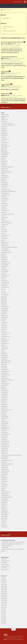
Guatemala (4, 270)
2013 (2, 600)
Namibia (3, 377)
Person (3, 564)
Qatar (3, 420)
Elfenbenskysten (5, 223)
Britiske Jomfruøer (6, 172)
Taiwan (3, 480)
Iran (2, 291)
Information (4, 561)
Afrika (3, 118)
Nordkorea (4, 396)
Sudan (3, 462)
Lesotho (3, 324)
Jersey (3, 303)
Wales (3, 520)
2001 (2, 579)
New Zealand (4, 384)
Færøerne (4, 238)
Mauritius (3, 359)
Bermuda (3, 162)
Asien (3, 141)
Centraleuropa (5, 195)
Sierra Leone (4, 443)
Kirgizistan (4, 315)
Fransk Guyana (5, 251)
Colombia (4, 198)
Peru (2, 413)
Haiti (2, 279)
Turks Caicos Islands (6, 497)
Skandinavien (4, 446)
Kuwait (3, 319)
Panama (3, 408)
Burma (3, 179)
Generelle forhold (7, 27)
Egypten (3, 218)
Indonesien (4, 287)
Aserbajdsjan (4, 139)
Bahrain (3, 148)
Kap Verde (4, 308)
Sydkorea (4, 473)
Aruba (3, 137)
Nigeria (3, 389)
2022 (2, 616)
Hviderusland (4, 284)
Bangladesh (4, 153)
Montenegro (4, 371)
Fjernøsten (4, 245)
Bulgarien (4, 176)
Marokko (3, 354)
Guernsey (4, 272)
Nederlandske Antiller (6, 380)
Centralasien (4, 193)
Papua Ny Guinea (6, 410)
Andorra (3, 127)
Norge (3, 398)
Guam (3, 268)
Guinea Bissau (5, 275)
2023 (2, 618)
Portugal (3, 417)
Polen (3, 415)
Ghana (3, 259)
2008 (2, 592)
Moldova (3, 366)
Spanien (3, 457)
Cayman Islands (5, 190)
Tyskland (3, 501)
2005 (2, 586)
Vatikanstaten (4, 513)
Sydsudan (4, 474)
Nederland (4, 378)
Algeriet (3, 121)
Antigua (3, 132)
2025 (2, 621)
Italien (3, 298)
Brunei (3, 174)
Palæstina (4, 406)
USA (2, 509)
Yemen (3, 522)
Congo (3, 202)
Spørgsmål (4, 566)
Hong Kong (4, 282)
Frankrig (3, 249)
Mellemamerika (5, 361)
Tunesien (3, 494)
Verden (3, 516)
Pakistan (3, 404)
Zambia (3, 525)
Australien (4, 142)
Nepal (3, 382)
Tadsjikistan (4, 478)
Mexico (3, 364)
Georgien (3, 258)
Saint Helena (4, 427)
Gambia (3, 256)
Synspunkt (4, 569)
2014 (2, 602)
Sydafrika (3, 469)
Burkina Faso (4, 177)
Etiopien (3, 231)
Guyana (3, 277)
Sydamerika (4, 471)
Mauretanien (4, 357)
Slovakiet (3, 450)
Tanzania (3, 481)
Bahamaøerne (5, 146)
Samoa (3, 431)
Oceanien (4, 399)
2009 (2, 593)
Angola (3, 128)
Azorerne (3, 144)
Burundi (3, 181)
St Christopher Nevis (6, 460)
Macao (3, 338)
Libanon (3, 328)
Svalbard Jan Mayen (6, 464)
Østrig (3, 401)
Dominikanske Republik (7, 214)
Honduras (4, 280)
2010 (2, 595)
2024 (2, 620)
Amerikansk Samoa (6, 123)
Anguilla (3, 130)
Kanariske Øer (5, 307)
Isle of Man (4, 294)
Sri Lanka (4, 459)
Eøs (2, 226)
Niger (3, 387)
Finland (3, 244)
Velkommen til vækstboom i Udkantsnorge (12, 544)
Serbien (3, 439)
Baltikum (3, 151)
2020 (2, 613)
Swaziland (4, 467)
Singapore (4, 445)
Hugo (19, 639)
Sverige (3, 466)
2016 (2, 606)
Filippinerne (4, 242)
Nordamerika (4, 391)
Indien (3, 286)
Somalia (3, 453)
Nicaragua (4, 385)
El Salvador (4, 221)
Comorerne (4, 200)
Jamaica (3, 300)
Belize (3, 158)
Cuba (3, 207)
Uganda (3, 502)
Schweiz (3, 436)
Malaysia (3, 347)
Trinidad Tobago (5, 492)
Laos (2, 321)
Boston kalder (5, 547)
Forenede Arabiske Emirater (8, 247)
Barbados (4, 155)
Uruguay (3, 508)
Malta (3, 352)
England (3, 225)
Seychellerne (4, 441)
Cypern (3, 209)
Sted (2, 568)
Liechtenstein (4, 333)
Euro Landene (5, 235)
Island (3, 293)
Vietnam (3, 518)
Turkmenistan (4, 495)
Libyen (3, 331)
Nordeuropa (4, 392)
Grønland (3, 265)
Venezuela (4, 515)
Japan (3, 301)
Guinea (3, 273)
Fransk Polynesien (6, 252)
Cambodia (4, 183)
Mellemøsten (4, 363)
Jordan (3, 305)
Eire (2, 219)
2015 (2, 604)
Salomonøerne (5, 429)
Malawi (3, 345)
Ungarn (3, 506)
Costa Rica (4, 205)
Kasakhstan (4, 310)
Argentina (4, 134)
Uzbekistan (4, 511)
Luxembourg (4, 336)
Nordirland (4, 394)
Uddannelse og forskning (9, 31)
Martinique (4, 356)
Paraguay (4, 411)
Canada (3, 186)
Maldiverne (4, 349)
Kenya (3, 312)
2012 (2, 599)
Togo (2, 488)
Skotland (3, 448)
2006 (2, 588)
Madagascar (4, 340)
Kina (2, 314)
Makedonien (4, 343)
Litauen (3, 335)
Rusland (3, 424)
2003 (2, 583)
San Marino (4, 432)
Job (4, 29)
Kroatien (3, 317)
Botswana (4, 169)
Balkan (3, 149)
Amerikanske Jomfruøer (7, 125)
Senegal (3, 438)
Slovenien (4, 452)
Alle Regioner (6, 18)
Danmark (3, 211)
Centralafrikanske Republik (8, 191)
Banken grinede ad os (7, 546)
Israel (3, 296)
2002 (2, 581)
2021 (2, 614)
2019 (2, 611)
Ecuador (3, 216)
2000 (2, 578)
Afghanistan (4, 116)
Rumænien (4, 422)
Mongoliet (4, 370)
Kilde (2, 562)
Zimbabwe (4, 527)
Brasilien (3, 170)
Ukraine (3, 504)
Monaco (3, 368)
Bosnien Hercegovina (6, 167)
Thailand (3, 485)
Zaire (2, 523)
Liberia (3, 329)
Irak (2, 289)
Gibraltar (3, 261)
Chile (2, 197)
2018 (2, 609)
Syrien (3, 476)
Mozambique (4, 375)
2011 (2, 597)
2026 (2, 623)
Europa (3, 237)
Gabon (3, 254)
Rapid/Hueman (6, 639)
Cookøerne (4, 204)
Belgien (3, 156)
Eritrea (3, 228)
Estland (3, 230)
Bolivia (3, 165)
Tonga (3, 490)
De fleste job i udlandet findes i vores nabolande (13, 542)
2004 (2, 585)
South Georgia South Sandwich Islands (11, 455)
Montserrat (4, 373)
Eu (2, 233)
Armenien (4, 135)
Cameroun (4, 184)
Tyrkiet (3, 499)
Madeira (3, 342)
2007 (2, 590)
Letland (3, 326)
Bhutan (3, 163)
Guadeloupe (4, 266)
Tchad (3, 483)
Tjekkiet (3, 487)
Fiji (2, 240)
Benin (3, 160)
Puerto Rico (4, 418)
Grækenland (4, 263)
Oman (3, 403)
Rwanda (3, 425)
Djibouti (3, 212)
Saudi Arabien (5, 434)
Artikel (3, 559)
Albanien (3, 120)
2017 (2, 607)
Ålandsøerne (4, 114)
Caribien (3, 188)
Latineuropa (4, 322)
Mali (2, 350)
